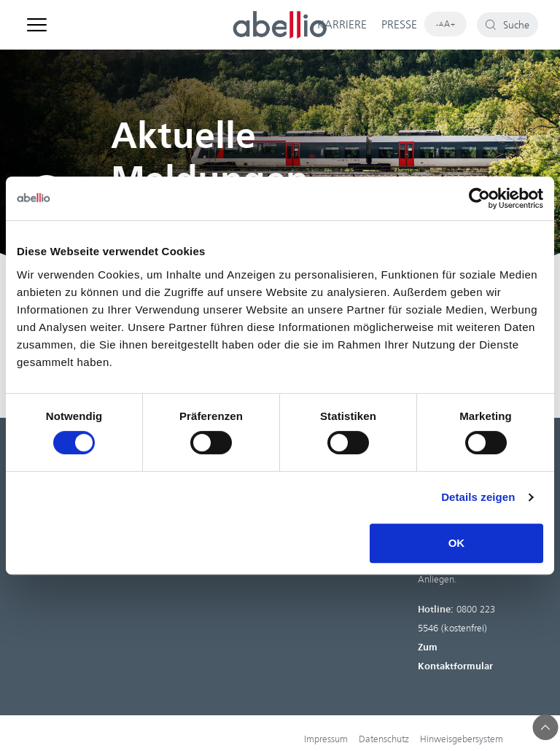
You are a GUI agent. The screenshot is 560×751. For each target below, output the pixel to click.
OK (457, 543)
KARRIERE (342, 25)
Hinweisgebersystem (462, 739)
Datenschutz (384, 739)
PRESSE (399, 25)
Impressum (326, 739)
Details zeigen (478, 497)
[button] (546, 727)
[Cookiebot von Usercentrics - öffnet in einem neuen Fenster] (479, 198)
